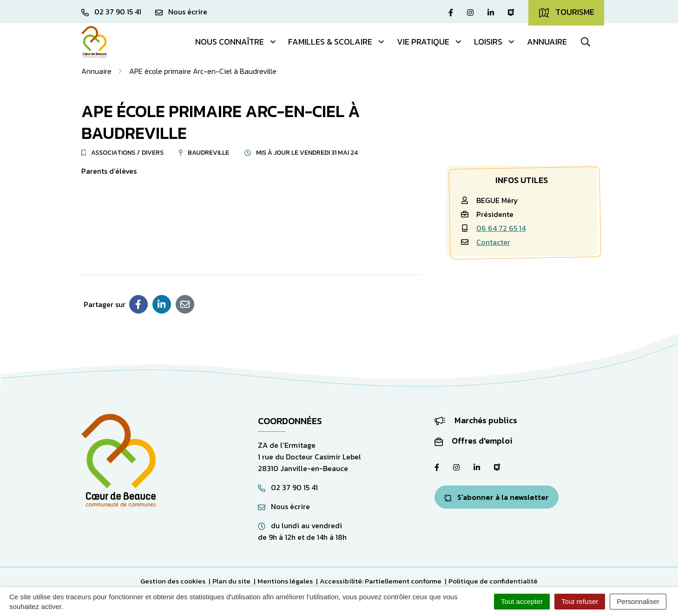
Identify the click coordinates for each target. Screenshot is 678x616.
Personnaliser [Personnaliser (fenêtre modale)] (638, 601)
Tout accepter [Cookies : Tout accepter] (522, 601)
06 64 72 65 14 (501, 228)
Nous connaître (236, 42)
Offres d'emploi (474, 441)
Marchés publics (476, 420)
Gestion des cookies (173, 581)
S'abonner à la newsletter (497, 497)
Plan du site (231, 581)
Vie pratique (430, 42)
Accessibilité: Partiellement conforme (381, 581)
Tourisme (566, 12)
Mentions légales (285, 581)
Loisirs (495, 42)
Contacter (493, 242)
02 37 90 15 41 (288, 487)
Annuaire (547, 42)
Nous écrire (284, 506)
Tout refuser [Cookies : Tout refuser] (580, 601)
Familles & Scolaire (337, 42)
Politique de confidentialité (493, 581)
